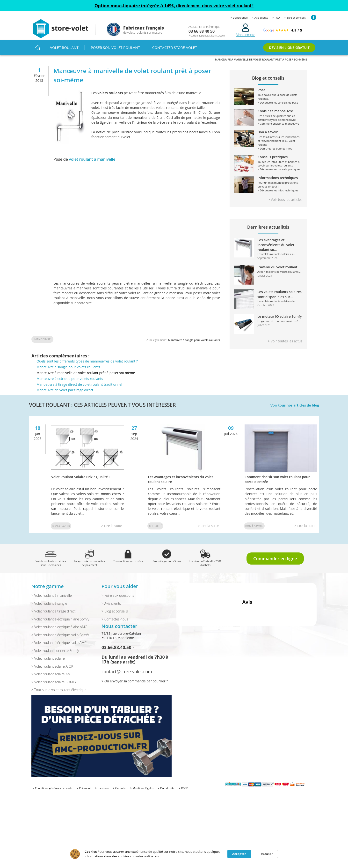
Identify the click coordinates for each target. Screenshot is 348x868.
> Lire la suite (112, 526)
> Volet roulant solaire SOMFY (54, 682)
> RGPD (184, 788)
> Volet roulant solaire (48, 658)
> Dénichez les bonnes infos (275, 148)
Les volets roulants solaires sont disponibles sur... (279, 294)
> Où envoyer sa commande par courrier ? (135, 681)
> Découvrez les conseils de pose (278, 102)
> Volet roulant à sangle (49, 603)
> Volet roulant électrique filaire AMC (59, 627)
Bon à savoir (61, 526)
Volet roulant (64, 47)
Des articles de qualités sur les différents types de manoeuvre (268, 115)
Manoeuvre (42, 339)
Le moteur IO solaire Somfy (280, 316)
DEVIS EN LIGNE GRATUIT (289, 48)
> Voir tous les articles (285, 200)
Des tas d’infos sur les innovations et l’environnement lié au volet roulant (268, 138)
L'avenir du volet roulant (277, 267)
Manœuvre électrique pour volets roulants (70, 379)
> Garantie (120, 788)
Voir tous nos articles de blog (295, 405)
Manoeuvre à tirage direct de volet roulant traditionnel (79, 384)
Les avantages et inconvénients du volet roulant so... (276, 245)
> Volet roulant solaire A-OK (52, 666)
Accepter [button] (239, 854)
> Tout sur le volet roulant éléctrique (59, 690)
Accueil (38, 48)
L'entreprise (240, 18)
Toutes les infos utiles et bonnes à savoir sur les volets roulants (268, 161)
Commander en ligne (275, 559)
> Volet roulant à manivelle (52, 595)
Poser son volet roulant (115, 47)
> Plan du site (166, 788)
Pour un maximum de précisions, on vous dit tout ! (268, 182)
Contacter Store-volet (175, 47)
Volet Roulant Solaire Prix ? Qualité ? (81, 477)
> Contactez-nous (115, 619)
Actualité (155, 526)
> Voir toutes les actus (285, 341)
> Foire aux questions (118, 595)
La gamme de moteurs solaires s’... (279, 321)
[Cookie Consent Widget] (174, 854)
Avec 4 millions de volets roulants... (279, 272)
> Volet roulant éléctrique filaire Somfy (60, 619)
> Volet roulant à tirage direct (54, 611)
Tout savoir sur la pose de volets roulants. (268, 94)
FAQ (277, 18)
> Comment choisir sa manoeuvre (279, 124)
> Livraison (102, 788)
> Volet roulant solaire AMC (52, 674)
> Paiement (84, 788)
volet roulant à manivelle (92, 159)
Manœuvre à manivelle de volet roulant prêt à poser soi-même (86, 373)
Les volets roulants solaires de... (277, 301)
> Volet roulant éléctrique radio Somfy (60, 635)
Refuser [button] (267, 854)
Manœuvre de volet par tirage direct (65, 390)
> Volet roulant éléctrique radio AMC (59, 643)
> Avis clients (111, 603)
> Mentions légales (142, 788)
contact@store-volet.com (127, 672)
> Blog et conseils (115, 611)
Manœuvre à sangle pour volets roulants (194, 340)
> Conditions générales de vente (53, 788)
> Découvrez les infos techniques (278, 190)
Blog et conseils (296, 18)
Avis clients (261, 18)
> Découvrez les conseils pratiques (279, 169)
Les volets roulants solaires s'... (276, 254)
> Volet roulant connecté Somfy (55, 651)
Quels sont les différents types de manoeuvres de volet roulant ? (87, 361)
